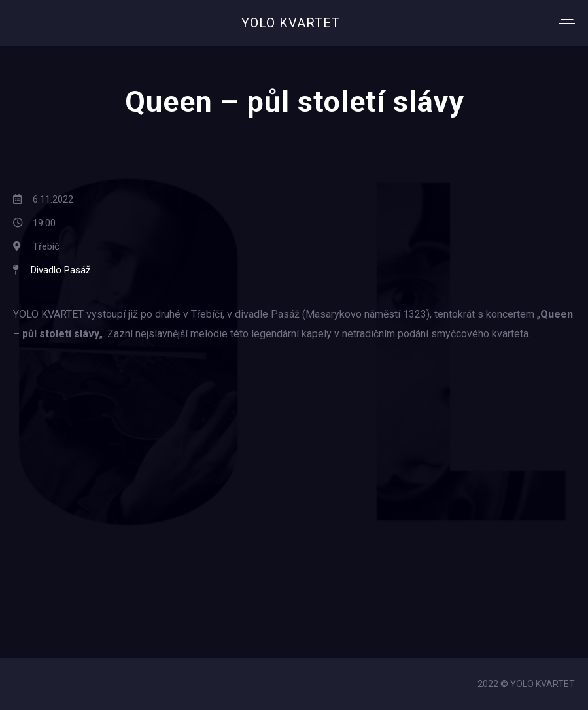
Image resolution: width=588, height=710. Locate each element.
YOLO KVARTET (291, 23)
